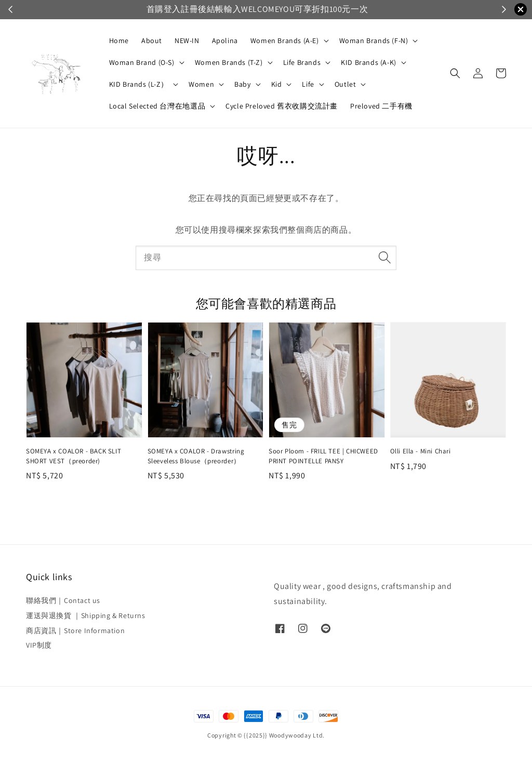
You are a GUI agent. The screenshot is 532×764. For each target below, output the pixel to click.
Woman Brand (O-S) (142, 62)
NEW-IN (187, 41)
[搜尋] (384, 258)
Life (308, 84)
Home (119, 41)
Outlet (345, 84)
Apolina (225, 41)
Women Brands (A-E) (285, 41)
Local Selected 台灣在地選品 (157, 106)
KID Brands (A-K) (369, 62)
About (152, 41)
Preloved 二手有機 (381, 106)
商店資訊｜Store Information (75, 631)
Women (201, 84)
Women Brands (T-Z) (229, 62)
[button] (455, 73)
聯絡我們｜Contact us (63, 600)
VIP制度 (39, 645)
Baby (242, 84)
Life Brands (302, 62)
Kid (277, 84)
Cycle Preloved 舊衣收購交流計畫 (282, 106)
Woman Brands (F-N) (374, 41)
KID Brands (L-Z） (139, 84)
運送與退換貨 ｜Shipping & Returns (86, 615)
